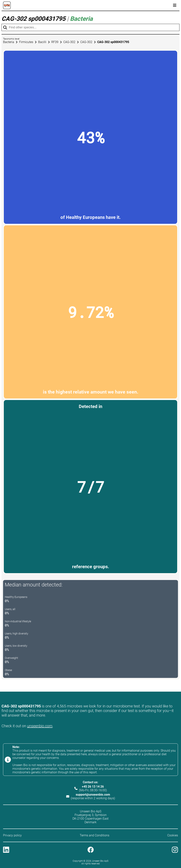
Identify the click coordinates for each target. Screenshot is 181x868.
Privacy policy (12, 835)
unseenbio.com (40, 726)
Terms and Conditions (95, 835)
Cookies (173, 835)
